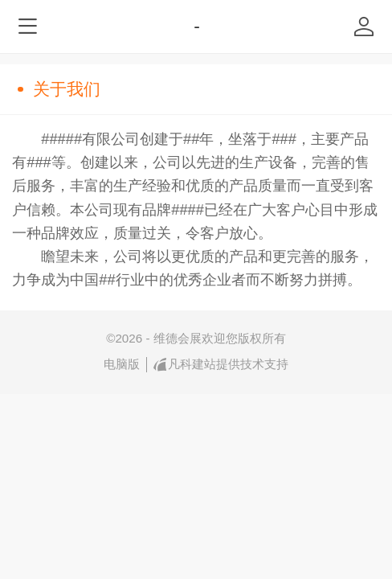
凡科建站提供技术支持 (221, 364)
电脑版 (122, 364)
